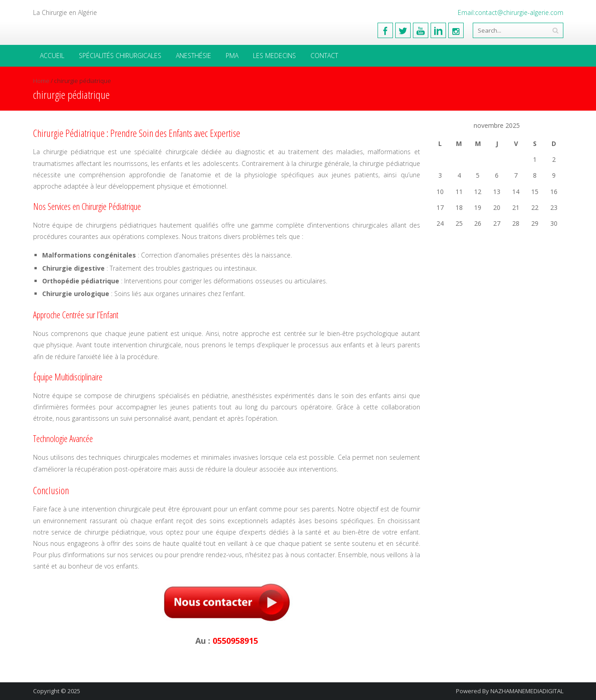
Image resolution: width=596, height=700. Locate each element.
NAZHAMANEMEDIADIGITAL (527, 691)
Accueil (52, 56)
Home (41, 81)
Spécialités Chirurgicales (120, 56)
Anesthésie (194, 56)
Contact (324, 56)
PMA (232, 56)
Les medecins (274, 56)
